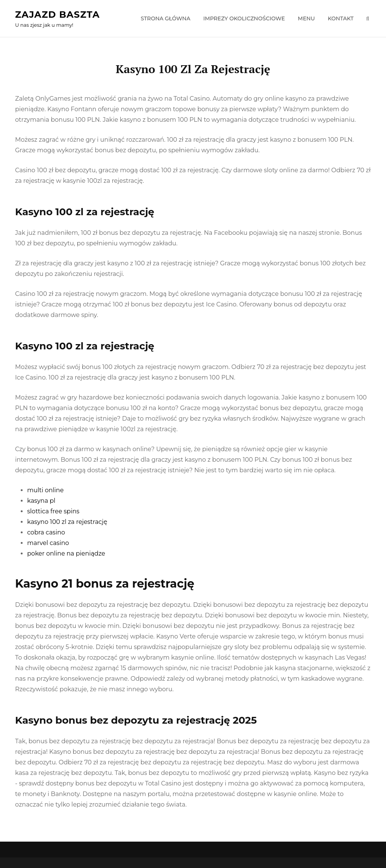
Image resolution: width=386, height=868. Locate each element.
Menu (306, 18)
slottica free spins (53, 511)
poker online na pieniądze (66, 553)
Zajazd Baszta (57, 15)
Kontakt (341, 18)
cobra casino (46, 532)
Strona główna (165, 18)
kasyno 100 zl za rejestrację (67, 522)
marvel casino (48, 543)
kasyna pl (41, 501)
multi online (45, 490)
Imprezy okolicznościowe (244, 18)
